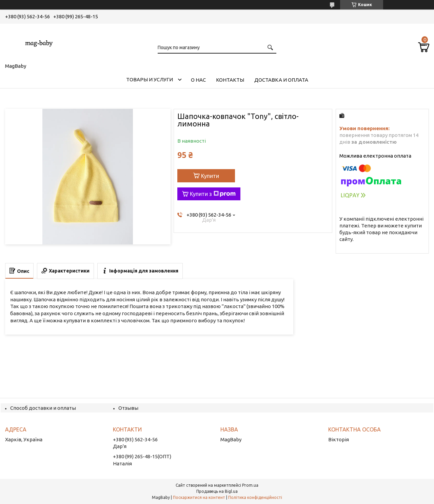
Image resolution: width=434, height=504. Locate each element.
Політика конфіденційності (255, 497)
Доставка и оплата (281, 80)
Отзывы (128, 408)
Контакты (230, 80)
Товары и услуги (150, 79)
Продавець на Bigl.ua (217, 491)
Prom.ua (250, 485)
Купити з (213, 194)
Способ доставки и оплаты (43, 408)
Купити (210, 176)
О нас (198, 80)
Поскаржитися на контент (199, 497)
